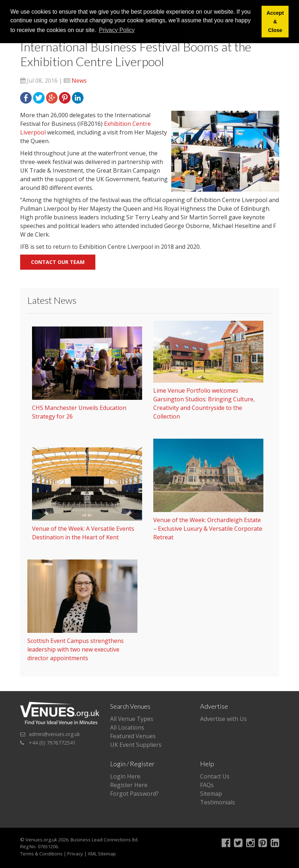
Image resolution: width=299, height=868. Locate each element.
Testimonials (218, 802)
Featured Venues (133, 736)
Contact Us (215, 776)
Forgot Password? (134, 794)
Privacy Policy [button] (117, 30)
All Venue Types (132, 719)
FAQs (207, 785)
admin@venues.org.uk (54, 734)
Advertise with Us (223, 719)
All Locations (127, 727)
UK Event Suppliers (136, 745)
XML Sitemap (102, 854)
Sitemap (211, 794)
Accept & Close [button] (275, 22)
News (79, 81)
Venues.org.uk (41, 840)
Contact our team (58, 262)
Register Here (129, 785)
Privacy (75, 854)
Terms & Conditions (41, 854)
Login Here (125, 776)
